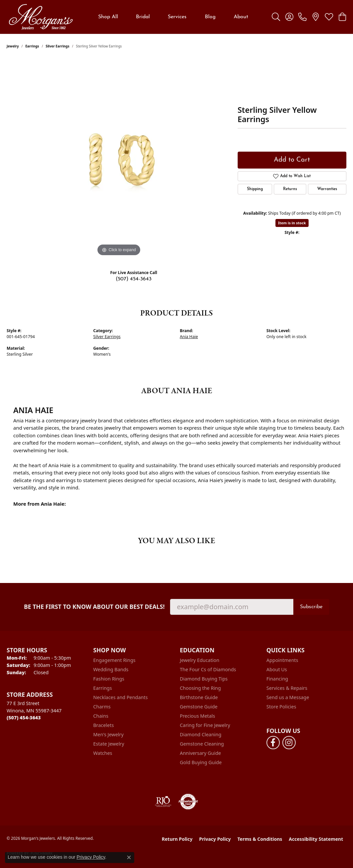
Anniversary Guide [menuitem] (201, 753)
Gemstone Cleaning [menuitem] (202, 744)
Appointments (282, 660)
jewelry (13, 46)
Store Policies (281, 707)
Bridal (143, 17)
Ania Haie (189, 337)
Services (177, 17)
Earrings (32, 46)
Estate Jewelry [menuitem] (109, 744)
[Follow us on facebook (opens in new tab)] (273, 743)
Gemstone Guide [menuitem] (199, 707)
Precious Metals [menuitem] (198, 716)
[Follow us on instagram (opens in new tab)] (289, 743)
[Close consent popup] (129, 857)
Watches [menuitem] (103, 753)
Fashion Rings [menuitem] (109, 679)
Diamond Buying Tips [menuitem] (204, 679)
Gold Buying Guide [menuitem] (201, 762)
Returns (290, 189)
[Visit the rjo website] (163, 802)
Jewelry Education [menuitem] (200, 660)
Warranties (327, 189)
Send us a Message (288, 697)
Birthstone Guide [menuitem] (199, 697)
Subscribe (311, 607)
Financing (277, 679)
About (241, 17)
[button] (276, 17)
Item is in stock (292, 223)
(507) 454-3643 (134, 279)
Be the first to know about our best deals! (94, 607)
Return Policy (177, 839)
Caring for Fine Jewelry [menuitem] (205, 725)
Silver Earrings (58, 46)
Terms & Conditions (260, 839)
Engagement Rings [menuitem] (114, 660)
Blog (210, 17)
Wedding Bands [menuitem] (111, 669)
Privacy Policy (215, 839)
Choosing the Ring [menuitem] (201, 688)
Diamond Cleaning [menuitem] (201, 734)
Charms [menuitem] (102, 707)
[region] (119, 158)
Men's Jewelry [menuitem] (108, 734)
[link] (302, 17)
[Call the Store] (24, 718)
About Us (277, 669)
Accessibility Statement (316, 839)
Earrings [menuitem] (102, 688)
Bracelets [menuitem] (103, 725)
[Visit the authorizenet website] (188, 802)
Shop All (108, 17)
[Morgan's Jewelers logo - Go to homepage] (41, 17)
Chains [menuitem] (101, 716)
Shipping (255, 189)
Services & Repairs (287, 688)
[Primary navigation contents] (173, 17)
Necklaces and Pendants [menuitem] (120, 697)
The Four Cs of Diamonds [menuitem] (208, 669)
